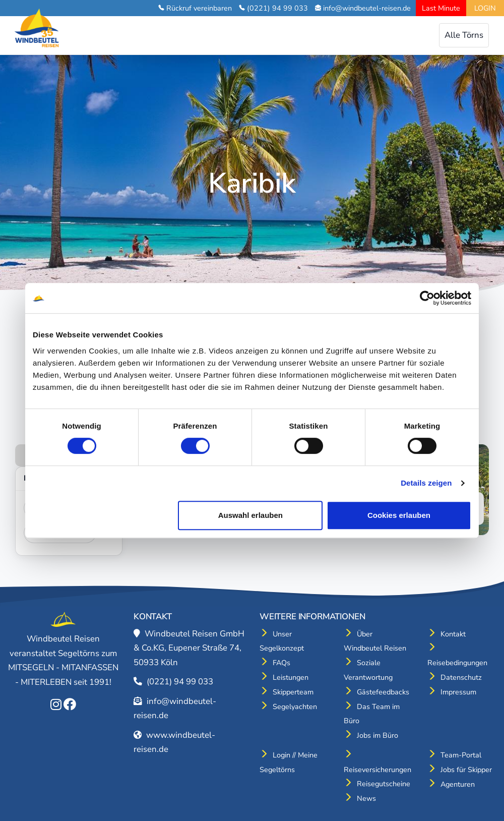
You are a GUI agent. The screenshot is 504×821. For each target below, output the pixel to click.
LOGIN (485, 8)
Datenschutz (461, 677)
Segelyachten (295, 707)
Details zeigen (426, 483)
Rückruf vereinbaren (199, 8)
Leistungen (291, 677)
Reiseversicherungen (377, 770)
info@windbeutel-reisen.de (367, 8)
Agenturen (458, 784)
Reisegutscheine (384, 784)
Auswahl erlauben (250, 515)
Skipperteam (293, 692)
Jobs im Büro (377, 735)
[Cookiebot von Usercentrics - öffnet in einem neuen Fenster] (427, 298)
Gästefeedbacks (383, 692)
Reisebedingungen (457, 663)
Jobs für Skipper (466, 770)
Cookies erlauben (399, 515)
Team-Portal (461, 755)
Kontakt (453, 634)
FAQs (281, 663)
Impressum (458, 692)
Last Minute (441, 8)
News (366, 798)
